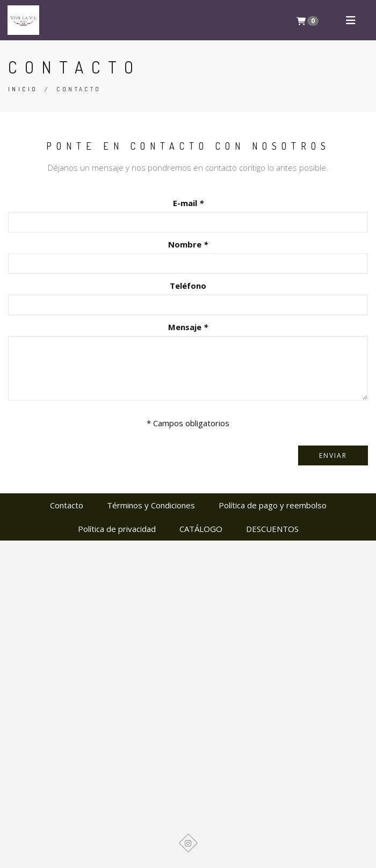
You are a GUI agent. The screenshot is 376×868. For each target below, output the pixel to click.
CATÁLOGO (201, 529)
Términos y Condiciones (151, 505)
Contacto (67, 505)
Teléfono (188, 286)
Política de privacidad (117, 529)
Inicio (23, 89)
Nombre (188, 244)
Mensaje (188, 327)
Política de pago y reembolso (273, 505)
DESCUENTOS (272, 529)
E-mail (188, 203)
